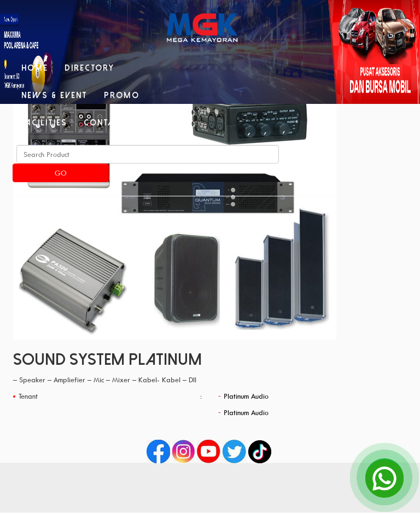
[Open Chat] (384, 477)
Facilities (44, 123)
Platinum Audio (246, 396)
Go (61, 173)
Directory (89, 68)
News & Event (54, 95)
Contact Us (113, 123)
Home (35, 68)
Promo (122, 95)
